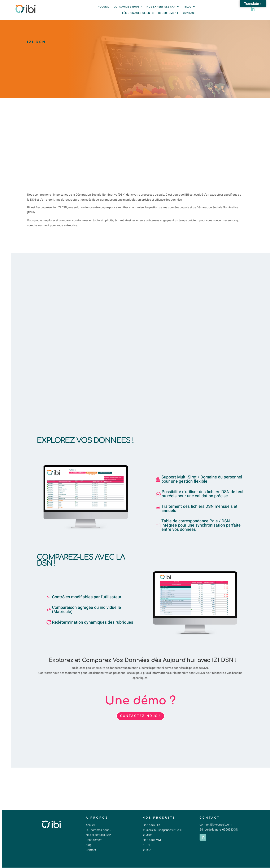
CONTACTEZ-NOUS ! (140, 720)
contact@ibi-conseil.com (215, 828)
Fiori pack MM (152, 844)
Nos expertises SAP (161, 9)
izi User (147, 839)
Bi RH (146, 849)
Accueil (103, 9)
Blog (188, 9)
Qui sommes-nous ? (98, 834)
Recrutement (168, 15)
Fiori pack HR (151, 829)
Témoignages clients (138, 15)
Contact (189, 15)
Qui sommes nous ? (128, 9)
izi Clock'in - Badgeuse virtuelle (162, 834)
